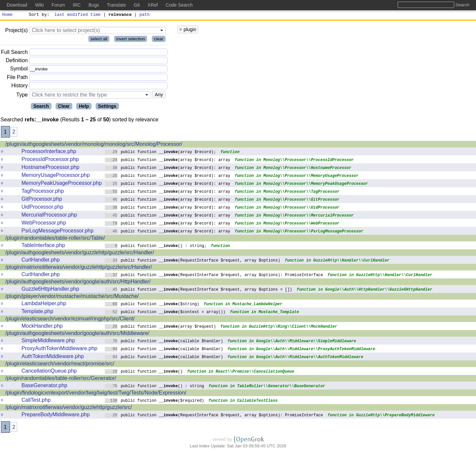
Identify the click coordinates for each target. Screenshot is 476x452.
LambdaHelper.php (44, 304)
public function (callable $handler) (164, 342)
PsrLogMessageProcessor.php (58, 232)
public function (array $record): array (168, 161)
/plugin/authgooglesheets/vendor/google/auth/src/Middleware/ (77, 334)
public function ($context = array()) (165, 313)
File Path (17, 78)
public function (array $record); (160, 153)
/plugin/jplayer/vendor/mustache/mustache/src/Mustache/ (72, 297)
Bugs (94, 5)
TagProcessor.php (43, 192)
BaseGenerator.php (44, 386)
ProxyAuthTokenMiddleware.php (59, 349)
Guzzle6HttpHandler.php (50, 290)
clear (159, 40)
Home (7, 15)
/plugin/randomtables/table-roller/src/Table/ (55, 239)
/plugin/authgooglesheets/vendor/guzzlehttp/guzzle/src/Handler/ (80, 253)
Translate (116, 5)
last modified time (78, 15)
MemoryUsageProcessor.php (56, 176)
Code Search (179, 5)
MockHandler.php (42, 327)
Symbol (19, 70)
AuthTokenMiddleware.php (53, 357)
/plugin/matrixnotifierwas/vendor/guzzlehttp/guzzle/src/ (69, 408)
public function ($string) (152, 305)
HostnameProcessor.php (50, 168)
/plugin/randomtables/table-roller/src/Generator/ (61, 379)
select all (99, 40)
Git (137, 5)
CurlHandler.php (41, 261)
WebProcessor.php (44, 224)
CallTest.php (36, 401)
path (145, 15)
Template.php (37, 312)
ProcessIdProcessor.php (50, 160)
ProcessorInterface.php (49, 152)
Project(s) (16, 31)
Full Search (14, 53)
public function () (144, 372)
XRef (153, 5)
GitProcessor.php (42, 200)
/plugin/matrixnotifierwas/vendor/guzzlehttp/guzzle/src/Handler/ (79, 268)
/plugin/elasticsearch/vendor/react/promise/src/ (60, 365)
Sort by (38, 15)
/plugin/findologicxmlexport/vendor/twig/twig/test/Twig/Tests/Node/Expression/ (96, 394)
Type (22, 96)
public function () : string (155, 387)
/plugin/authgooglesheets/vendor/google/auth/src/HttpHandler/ (78, 283)
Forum (58, 5)
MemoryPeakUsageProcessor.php (62, 184)
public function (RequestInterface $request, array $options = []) (198, 290)
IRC (77, 5)
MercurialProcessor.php (49, 216)
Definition (17, 61)
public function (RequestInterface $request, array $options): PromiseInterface (214, 276)
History (20, 86)
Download (17, 5)
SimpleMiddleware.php (48, 341)
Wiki (39, 5)
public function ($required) (155, 401)
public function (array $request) (160, 327)
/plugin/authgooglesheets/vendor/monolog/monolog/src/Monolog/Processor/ (94, 145)
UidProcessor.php (42, 208)
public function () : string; (156, 247)
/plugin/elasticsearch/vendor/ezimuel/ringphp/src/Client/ (70, 320)
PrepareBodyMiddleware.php (56, 415)
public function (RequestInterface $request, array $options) (193, 261)
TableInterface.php (43, 246)
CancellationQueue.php (49, 372)
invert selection (131, 40)
